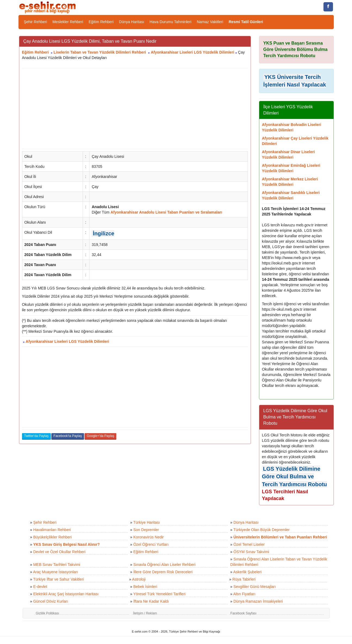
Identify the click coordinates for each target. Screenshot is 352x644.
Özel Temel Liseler (249, 544)
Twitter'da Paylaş (36, 436)
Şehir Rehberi (36, 22)
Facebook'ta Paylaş (68, 436)
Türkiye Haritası (147, 522)
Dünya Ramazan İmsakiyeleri (258, 601)
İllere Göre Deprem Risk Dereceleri (163, 572)
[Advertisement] (135, 109)
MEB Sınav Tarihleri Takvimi (57, 565)
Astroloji (139, 579)
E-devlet (40, 587)
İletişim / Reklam (145, 613)
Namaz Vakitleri (210, 22)
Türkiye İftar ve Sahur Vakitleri (58, 579)
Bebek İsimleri (145, 587)
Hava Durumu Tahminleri (170, 22)
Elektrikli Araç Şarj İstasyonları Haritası (66, 594)
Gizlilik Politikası (48, 613)
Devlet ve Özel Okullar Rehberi (59, 552)
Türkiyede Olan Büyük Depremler (262, 530)
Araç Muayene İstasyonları (55, 572)
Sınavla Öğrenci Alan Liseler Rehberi (164, 565)
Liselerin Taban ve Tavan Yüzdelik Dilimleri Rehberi (100, 52)
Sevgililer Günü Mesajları (255, 587)
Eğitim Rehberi (101, 22)
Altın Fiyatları (244, 594)
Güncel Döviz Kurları (51, 601)
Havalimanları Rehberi (52, 530)
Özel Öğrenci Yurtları (151, 544)
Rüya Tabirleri (244, 579)
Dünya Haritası (132, 22)
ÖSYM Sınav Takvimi (251, 552)
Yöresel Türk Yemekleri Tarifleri (159, 594)
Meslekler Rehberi (68, 22)
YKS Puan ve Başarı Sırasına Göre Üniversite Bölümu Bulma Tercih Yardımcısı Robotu (296, 49)
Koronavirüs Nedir (148, 537)
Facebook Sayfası (244, 613)
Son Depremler (146, 530)
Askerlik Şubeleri (247, 572)
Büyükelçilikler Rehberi (52, 537)
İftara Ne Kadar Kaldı (151, 601)
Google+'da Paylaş (100, 436)
